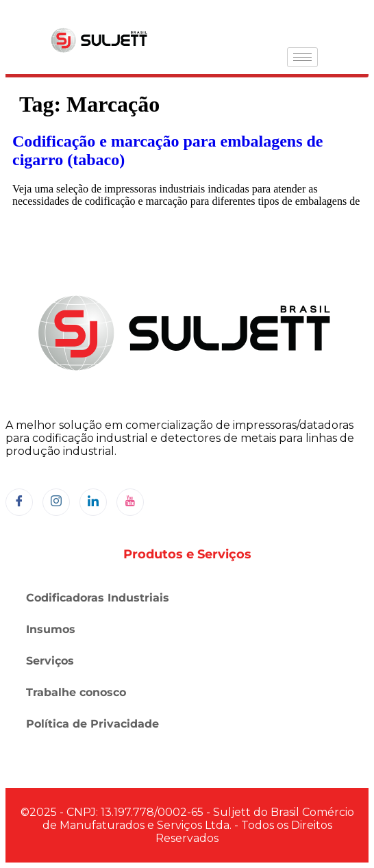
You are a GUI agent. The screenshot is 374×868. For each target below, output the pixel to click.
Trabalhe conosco (76, 692)
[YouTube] (130, 502)
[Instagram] (56, 502)
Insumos (51, 629)
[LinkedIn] (93, 502)
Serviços (50, 661)
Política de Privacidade (92, 724)
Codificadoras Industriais (98, 598)
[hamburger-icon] (302, 57)
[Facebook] (19, 502)
